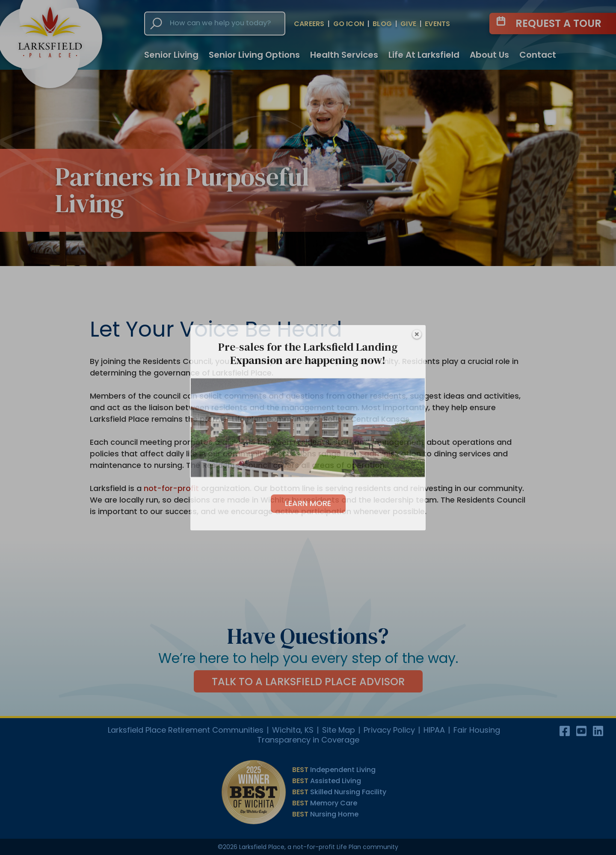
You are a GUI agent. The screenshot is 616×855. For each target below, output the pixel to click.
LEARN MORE (308, 503)
